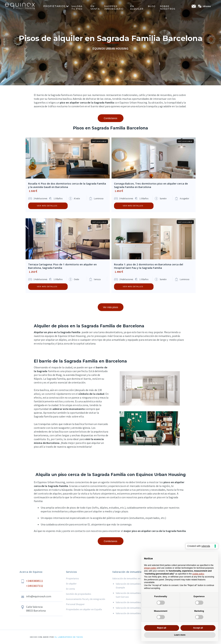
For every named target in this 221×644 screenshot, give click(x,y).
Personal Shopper (75, 604)
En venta (70, 589)
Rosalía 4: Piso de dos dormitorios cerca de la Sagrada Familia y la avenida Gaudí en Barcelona (67, 185)
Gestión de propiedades (79, 594)
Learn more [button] (180, 635)
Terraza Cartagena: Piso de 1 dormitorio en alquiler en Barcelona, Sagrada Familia (62, 266)
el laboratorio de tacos (68, 637)
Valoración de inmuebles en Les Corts (135, 602)
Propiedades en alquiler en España (84, 609)
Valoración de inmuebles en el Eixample (131, 586)
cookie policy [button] (198, 574)
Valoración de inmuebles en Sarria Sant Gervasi (133, 595)
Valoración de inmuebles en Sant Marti (135, 608)
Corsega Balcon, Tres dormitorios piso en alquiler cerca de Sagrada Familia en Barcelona (151, 185)
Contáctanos (110, 118)
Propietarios (72, 578)
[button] (206, 6)
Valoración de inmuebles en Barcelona (132, 578)
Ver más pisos (111, 307)
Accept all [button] (198, 628)
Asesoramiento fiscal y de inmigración (86, 599)
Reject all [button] (162, 628)
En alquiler (71, 584)
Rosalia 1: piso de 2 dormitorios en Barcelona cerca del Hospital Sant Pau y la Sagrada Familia (149, 266)
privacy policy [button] (150, 568)
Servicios (71, 572)
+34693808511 (35, 581)
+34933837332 (35, 586)
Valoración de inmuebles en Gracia (133, 613)
